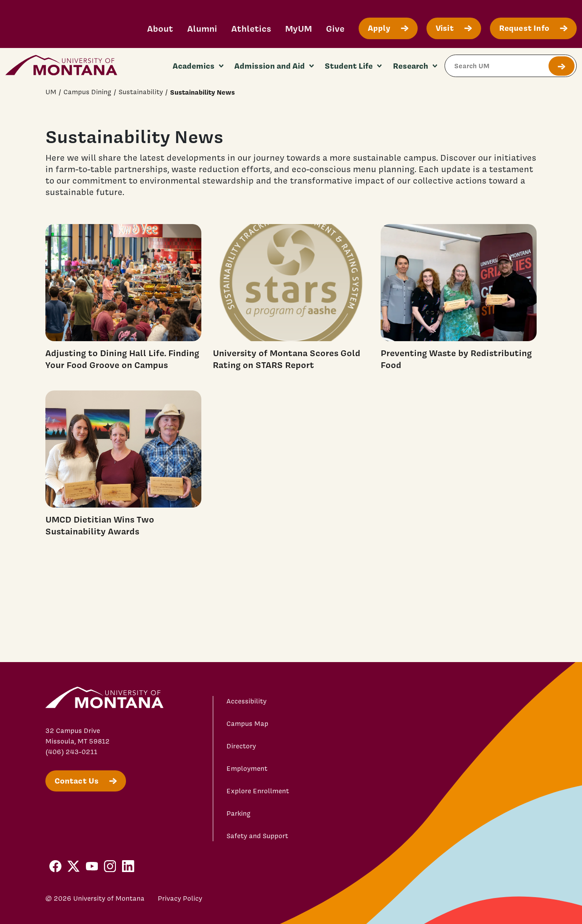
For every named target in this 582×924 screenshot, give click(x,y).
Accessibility (247, 701)
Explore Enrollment (258, 791)
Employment (247, 769)
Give (335, 28)
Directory (241, 746)
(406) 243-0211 (71, 752)
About (160, 28)
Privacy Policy (180, 898)
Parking (239, 814)
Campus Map (247, 724)
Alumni (202, 28)
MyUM (298, 28)
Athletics (251, 28)
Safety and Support (257, 836)
